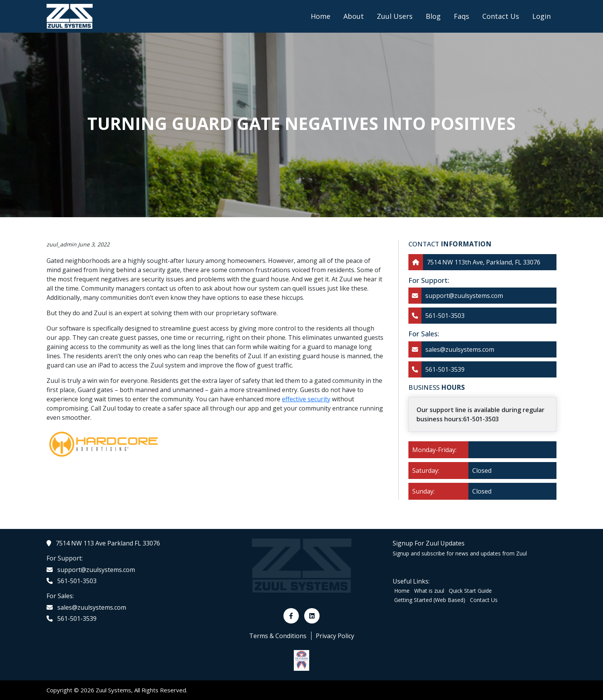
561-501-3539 (445, 369)
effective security (306, 399)
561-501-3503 (445, 316)
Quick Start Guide (470, 591)
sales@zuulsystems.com (460, 349)
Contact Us (501, 16)
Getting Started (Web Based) (430, 600)
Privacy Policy (335, 636)
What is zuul (429, 591)
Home (321, 16)
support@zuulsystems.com (464, 296)
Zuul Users (395, 16)
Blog (433, 16)
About (354, 16)
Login (541, 16)
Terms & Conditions (278, 636)
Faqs (461, 16)
